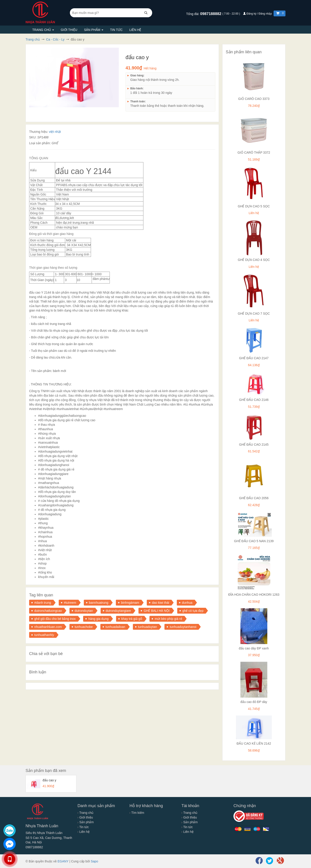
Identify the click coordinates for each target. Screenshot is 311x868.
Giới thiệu (69, 30)
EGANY (63, 861)
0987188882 (211, 14)
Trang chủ (43, 30)
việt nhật (55, 132)
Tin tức (116, 30)
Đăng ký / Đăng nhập (258, 14)
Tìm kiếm (137, 813)
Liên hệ (135, 30)
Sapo (94, 861)
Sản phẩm (94, 30)
